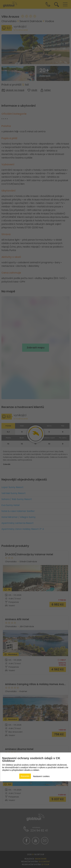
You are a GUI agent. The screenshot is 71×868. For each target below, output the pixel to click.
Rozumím (25, 776)
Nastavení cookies (41, 776)
